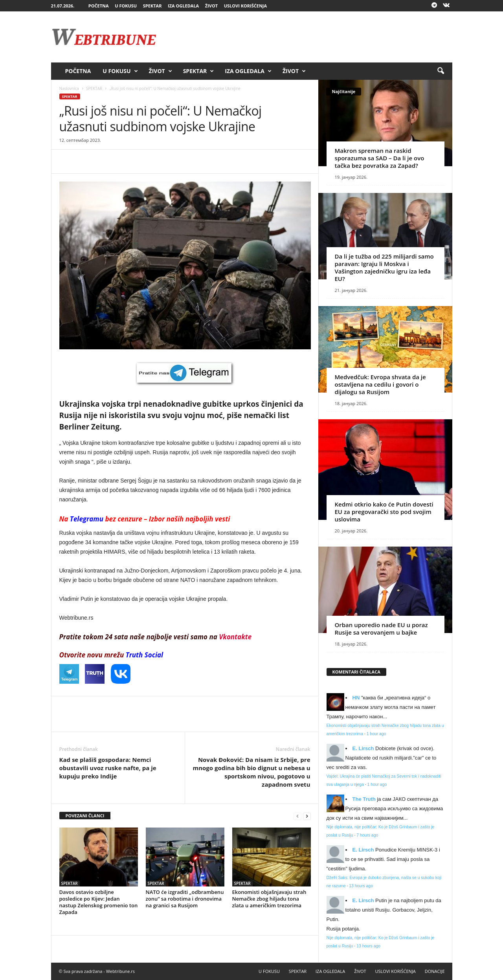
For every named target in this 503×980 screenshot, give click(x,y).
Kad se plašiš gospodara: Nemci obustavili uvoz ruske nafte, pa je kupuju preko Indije (108, 768)
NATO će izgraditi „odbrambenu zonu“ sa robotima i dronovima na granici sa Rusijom (185, 899)
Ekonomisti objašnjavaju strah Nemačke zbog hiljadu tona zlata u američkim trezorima (269, 899)
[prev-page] (297, 816)
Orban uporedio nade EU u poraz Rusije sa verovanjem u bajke (381, 629)
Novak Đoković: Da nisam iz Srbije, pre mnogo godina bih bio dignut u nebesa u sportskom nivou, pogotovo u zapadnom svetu (251, 772)
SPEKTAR (152, 6)
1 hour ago (376, 734)
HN (356, 698)
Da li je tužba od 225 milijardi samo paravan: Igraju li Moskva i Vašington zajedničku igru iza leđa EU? (384, 267)
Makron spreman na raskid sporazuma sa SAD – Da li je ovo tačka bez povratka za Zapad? (380, 158)
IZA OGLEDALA (183, 6)
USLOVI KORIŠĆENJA (245, 6)
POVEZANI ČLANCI (85, 816)
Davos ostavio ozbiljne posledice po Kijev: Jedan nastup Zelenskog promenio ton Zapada (99, 902)
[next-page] (307, 816)
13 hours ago (361, 886)
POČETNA (99, 6)
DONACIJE (435, 971)
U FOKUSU (126, 6)
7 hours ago (367, 835)
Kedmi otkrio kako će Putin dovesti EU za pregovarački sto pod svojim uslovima (384, 512)
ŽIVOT (211, 6)
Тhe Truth (364, 799)
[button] (441, 71)
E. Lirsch (363, 748)
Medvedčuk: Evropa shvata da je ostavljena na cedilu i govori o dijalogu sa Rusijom (380, 384)
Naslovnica (69, 88)
